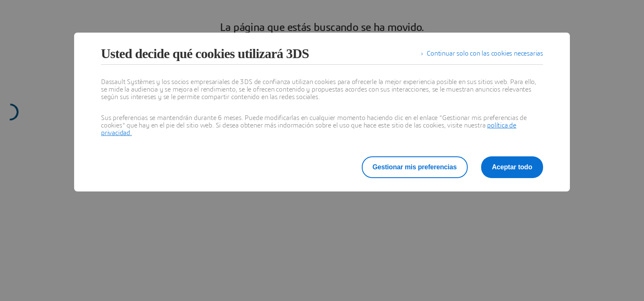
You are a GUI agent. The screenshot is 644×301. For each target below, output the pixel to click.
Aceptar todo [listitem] (513, 167)
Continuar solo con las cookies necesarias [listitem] (485, 54)
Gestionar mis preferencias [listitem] (421, 167)
